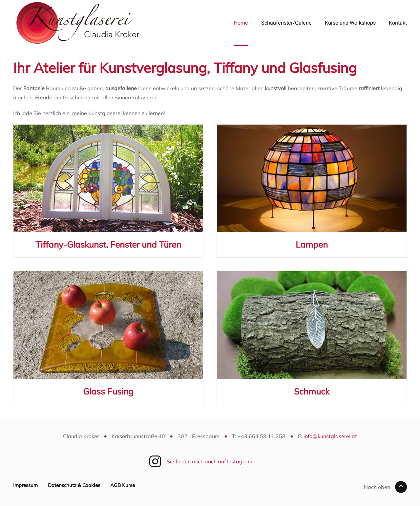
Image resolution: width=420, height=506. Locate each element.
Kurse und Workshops (350, 23)
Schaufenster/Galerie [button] (286, 23)
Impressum (25, 485)
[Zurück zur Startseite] (78, 23)
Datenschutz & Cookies (74, 485)
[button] (401, 487)
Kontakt (398, 23)
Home (241, 23)
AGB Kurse (123, 485)
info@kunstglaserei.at (330, 436)
